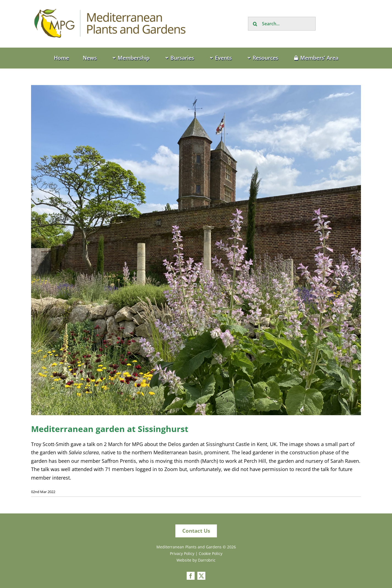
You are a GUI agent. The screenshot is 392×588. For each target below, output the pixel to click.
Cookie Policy (211, 553)
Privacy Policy (182, 553)
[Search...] (282, 24)
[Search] (255, 24)
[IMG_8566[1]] (196, 250)
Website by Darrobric (196, 560)
